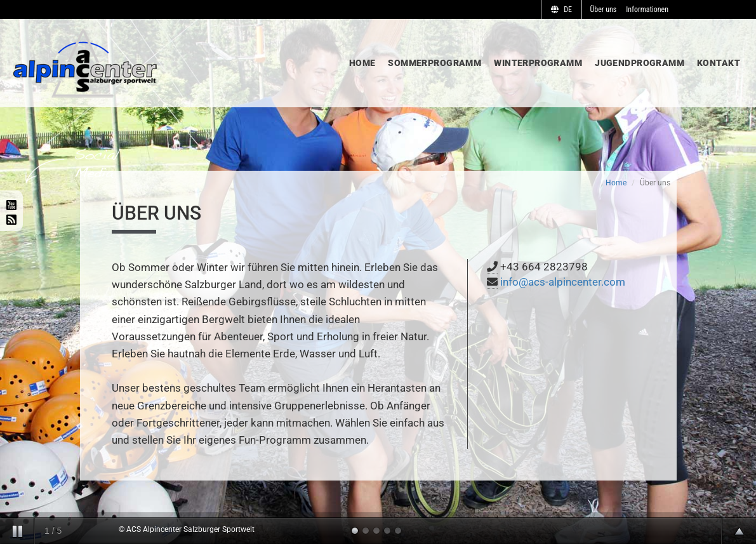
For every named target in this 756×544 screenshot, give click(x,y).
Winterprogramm (538, 63)
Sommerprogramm (434, 63)
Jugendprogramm (640, 63)
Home (362, 63)
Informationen (647, 10)
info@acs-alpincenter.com (563, 282)
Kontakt (719, 63)
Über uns (604, 10)
